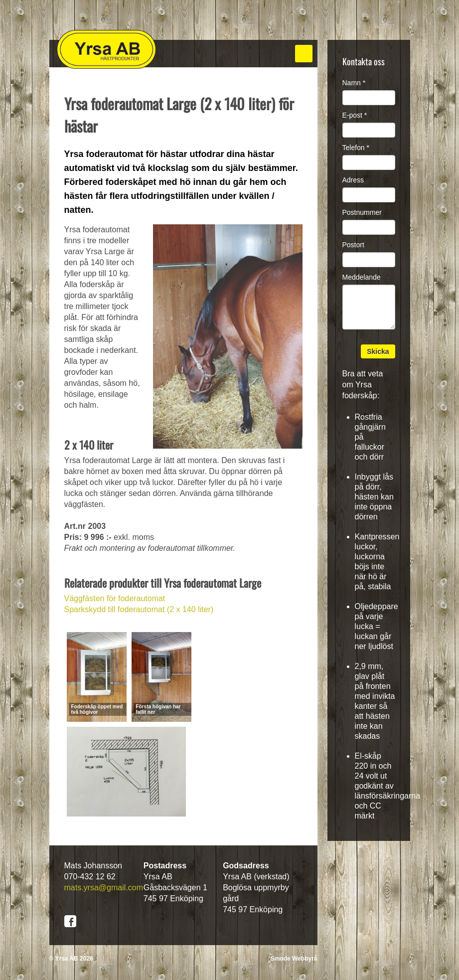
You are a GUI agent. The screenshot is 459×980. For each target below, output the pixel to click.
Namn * (354, 83)
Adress (353, 180)
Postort (353, 245)
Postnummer (362, 212)
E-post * (355, 115)
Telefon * (356, 148)
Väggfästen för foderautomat (115, 598)
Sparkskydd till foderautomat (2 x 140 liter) (139, 609)
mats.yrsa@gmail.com (104, 888)
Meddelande (362, 277)
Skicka (378, 351)
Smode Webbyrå (294, 959)
